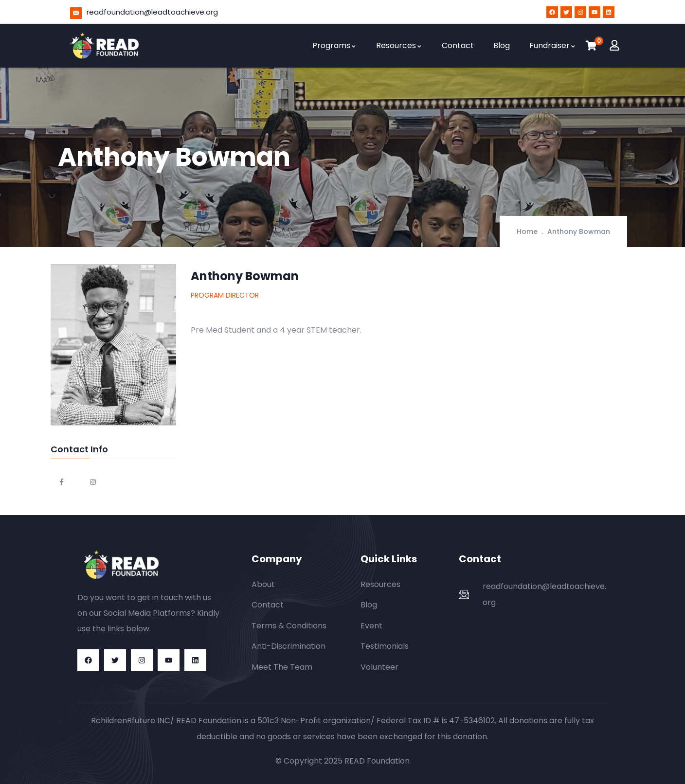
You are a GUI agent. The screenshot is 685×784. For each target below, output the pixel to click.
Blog (502, 45)
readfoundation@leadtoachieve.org (152, 12)
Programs (334, 45)
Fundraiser (553, 45)
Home (527, 232)
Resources (399, 45)
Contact (458, 45)
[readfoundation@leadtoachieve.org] (76, 13)
